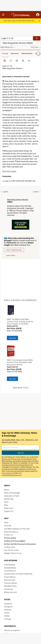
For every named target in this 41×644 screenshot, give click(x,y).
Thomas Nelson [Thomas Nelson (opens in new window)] (11, 583)
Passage (5, 53)
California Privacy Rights (15, 541)
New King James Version (18, 200)
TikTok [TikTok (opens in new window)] (7, 613)
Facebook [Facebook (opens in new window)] (8, 604)
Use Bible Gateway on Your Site (17, 529)
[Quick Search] (17, 38)
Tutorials (8, 526)
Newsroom (9, 508)
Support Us (9, 511)
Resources (15, 53)
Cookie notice (10, 547)
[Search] (37, 38)
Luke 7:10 (9, 181)
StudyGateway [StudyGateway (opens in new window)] (10, 568)
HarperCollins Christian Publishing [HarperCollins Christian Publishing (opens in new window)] (18, 574)
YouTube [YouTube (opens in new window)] (8, 619)
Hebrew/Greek (27, 53)
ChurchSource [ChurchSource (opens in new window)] (10, 571)
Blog (6, 505)
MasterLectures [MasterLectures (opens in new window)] (10, 592)
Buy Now (13, 338)
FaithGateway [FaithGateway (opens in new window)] (10, 565)
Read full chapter (9, 171)
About (7, 490)
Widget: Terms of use (13, 553)
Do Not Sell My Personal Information (20, 544)
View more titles (20, 388)
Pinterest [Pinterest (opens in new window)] (8, 610)
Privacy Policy (7, 473)
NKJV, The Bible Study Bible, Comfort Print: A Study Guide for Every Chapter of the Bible (20, 322)
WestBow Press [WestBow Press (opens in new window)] (10, 586)
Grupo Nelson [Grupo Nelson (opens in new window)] (10, 577)
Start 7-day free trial (14, 250)
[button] (38, 15)
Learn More (11, 255)
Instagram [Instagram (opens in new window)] (8, 607)
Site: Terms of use (11, 550)
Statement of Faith (12, 496)
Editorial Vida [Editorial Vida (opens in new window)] (10, 580)
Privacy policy (10, 538)
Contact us (9, 535)
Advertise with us (11, 532)
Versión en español (12, 630)
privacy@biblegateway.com (11, 475)
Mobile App (9, 499)
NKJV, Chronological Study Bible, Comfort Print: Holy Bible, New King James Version (20, 362)
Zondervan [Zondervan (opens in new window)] (9, 589)
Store (6, 502)
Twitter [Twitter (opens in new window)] (7, 616)
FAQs (6, 523)
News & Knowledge (12, 493)
